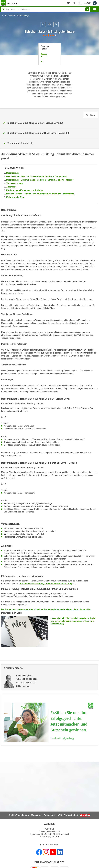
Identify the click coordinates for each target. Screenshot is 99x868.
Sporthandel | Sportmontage (17, 15)
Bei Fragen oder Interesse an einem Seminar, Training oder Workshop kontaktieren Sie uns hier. (46, 609)
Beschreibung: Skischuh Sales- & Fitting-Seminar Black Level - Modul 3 (40, 180)
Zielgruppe (11, 187)
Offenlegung (36, 815)
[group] (49, 35)
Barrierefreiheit (71, 815)
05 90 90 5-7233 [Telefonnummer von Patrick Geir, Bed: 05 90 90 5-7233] (30, 679)
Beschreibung (13, 173)
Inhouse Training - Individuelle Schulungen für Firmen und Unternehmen (40, 194)
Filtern (90, 115)
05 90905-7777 (53, 832)
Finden (87, 9)
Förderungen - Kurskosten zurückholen (25, 190)
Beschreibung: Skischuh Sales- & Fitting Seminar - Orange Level (37, 176)
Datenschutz (50, 815)
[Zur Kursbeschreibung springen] (50, 54)
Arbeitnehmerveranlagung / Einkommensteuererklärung (46, 584)
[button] (49, 123)
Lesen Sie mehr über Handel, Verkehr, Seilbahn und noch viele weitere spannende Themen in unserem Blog (73, 621)
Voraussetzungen (14, 183)
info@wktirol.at (53, 837)
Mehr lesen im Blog (15, 197)
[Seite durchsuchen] (45, 9)
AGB (60, 815)
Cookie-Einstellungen (19, 815)
